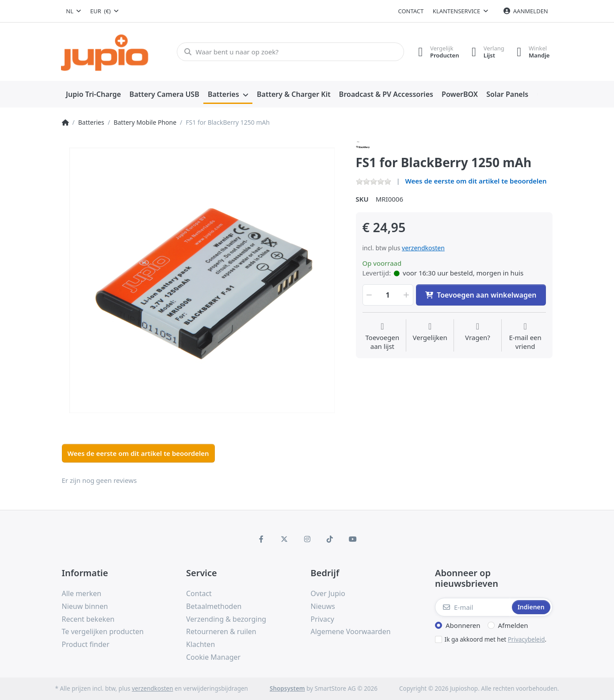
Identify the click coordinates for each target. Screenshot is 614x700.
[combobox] (74, 11)
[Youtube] (353, 539)
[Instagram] (307, 539)
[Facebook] (262, 539)
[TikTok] (330, 539)
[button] (369, 295)
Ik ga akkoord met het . (496, 639)
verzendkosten (423, 248)
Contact (411, 11)
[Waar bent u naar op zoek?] (289, 52)
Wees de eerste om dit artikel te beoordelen (476, 181)
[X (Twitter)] (284, 539)
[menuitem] (94, 95)
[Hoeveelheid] (388, 295)
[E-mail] (473, 607)
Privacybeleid (526, 639)
